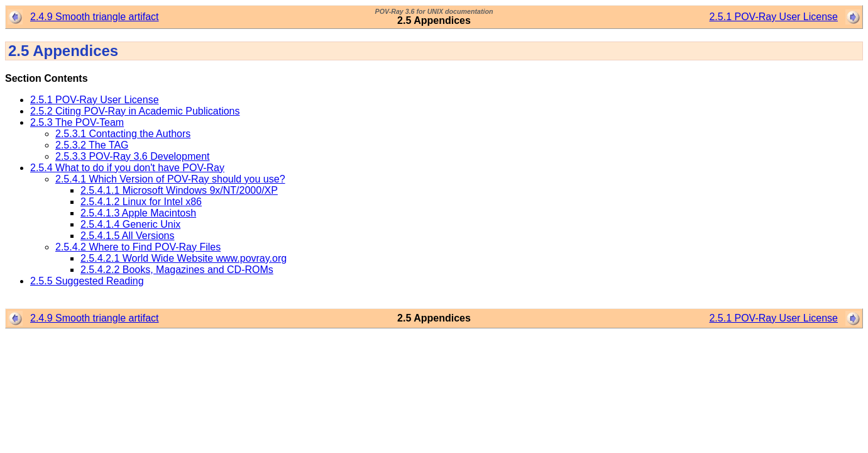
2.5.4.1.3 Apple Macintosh (138, 213)
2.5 (20, 51)
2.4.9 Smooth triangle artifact (95, 17)
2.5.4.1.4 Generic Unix (130, 224)
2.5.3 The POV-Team (77, 122)
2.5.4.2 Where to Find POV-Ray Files (138, 247)
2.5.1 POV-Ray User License (773, 17)
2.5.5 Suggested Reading (87, 281)
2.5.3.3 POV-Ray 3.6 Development (132, 156)
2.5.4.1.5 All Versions (127, 236)
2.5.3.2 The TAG (92, 145)
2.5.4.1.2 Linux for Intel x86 (141, 202)
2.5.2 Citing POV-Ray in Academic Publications (135, 111)
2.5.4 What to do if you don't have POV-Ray (127, 168)
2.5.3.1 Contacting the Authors (123, 134)
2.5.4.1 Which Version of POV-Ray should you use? (170, 179)
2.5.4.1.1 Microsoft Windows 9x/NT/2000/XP (179, 190)
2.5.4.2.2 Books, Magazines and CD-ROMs (177, 270)
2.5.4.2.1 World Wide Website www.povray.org (184, 258)
